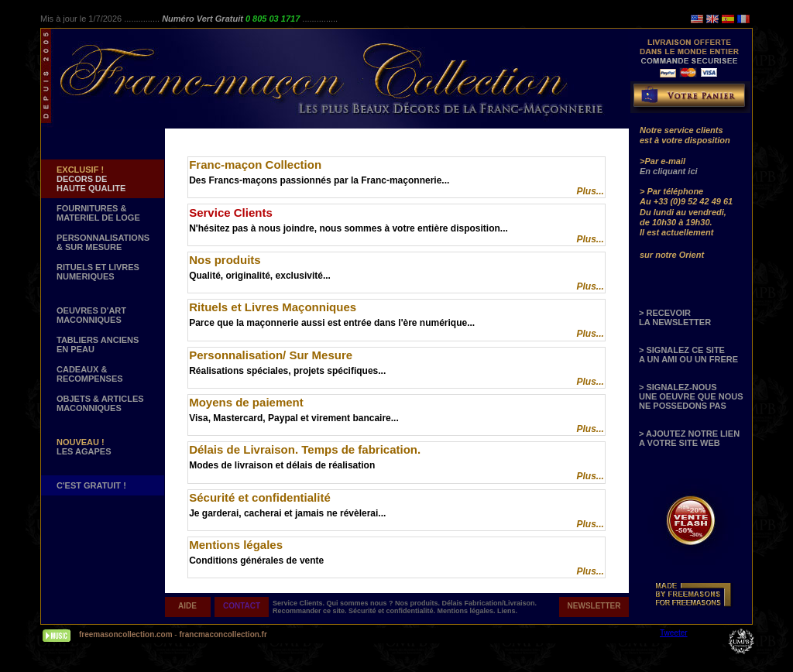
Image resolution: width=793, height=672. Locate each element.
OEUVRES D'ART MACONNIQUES (91, 315)
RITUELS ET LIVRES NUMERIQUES (98, 272)
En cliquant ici (669, 171)
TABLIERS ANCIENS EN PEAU (98, 345)
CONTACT (242, 606)
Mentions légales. (468, 611)
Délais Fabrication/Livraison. (490, 603)
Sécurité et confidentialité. (393, 611)
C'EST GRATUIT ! (91, 485)
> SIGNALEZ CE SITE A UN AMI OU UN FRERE (688, 355)
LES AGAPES (84, 447)
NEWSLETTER (594, 606)
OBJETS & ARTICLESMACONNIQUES (100, 403)
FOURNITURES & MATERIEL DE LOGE (98, 213)
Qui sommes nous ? (361, 603)
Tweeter (674, 633)
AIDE (187, 606)
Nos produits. (419, 603)
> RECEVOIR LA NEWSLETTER (675, 317)
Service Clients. (300, 603)
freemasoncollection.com (126, 634)
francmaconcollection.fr (223, 634)
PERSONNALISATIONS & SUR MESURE (103, 242)
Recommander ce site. (311, 611)
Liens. (507, 611)
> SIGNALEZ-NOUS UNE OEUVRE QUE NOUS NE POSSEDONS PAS (691, 396)
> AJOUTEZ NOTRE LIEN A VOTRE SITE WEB (689, 438)
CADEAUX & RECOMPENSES (90, 374)
